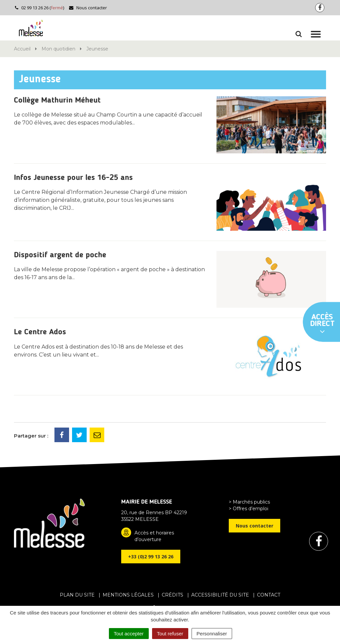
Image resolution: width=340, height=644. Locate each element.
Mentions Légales (128, 595)
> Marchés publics (249, 502)
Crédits (172, 595)
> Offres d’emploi (249, 509)
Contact (269, 595)
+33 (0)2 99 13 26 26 (151, 557)
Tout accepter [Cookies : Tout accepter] (129, 634)
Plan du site (77, 595)
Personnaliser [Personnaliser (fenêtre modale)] (212, 634)
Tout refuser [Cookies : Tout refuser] (170, 634)
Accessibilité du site (220, 595)
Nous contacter (88, 8)
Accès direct (322, 324)
